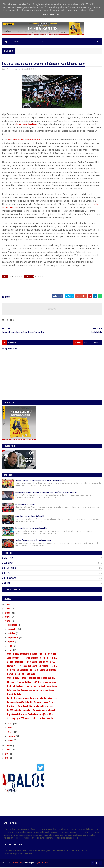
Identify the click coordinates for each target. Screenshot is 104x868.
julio (10, 647)
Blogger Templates (41, 864)
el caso (26, 125)
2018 (8, 759)
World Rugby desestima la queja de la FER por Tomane (32, 655)
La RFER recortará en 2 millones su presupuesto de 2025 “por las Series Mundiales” (47, 494)
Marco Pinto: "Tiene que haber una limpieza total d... (32, 667)
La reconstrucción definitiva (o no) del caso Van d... (31, 703)
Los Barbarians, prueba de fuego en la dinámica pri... (32, 699)
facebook (97, 344)
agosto (11, 643)
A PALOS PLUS (9, 559)
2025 (8, 610)
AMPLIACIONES (31, 70)
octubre (12, 634)
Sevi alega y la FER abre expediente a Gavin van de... (31, 719)
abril (10, 729)
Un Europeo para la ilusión (25, 506)
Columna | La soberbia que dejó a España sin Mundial (32, 671)
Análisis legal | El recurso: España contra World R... (31, 663)
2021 (8, 747)
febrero (12, 737)
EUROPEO (7, 574)
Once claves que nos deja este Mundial (30, 518)
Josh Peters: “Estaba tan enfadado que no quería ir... (32, 659)
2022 (8, 622)
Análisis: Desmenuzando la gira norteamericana (33, 542)
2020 (8, 751)
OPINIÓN (7, 584)
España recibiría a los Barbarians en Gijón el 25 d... (31, 715)
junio (11, 651)
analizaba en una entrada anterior (24, 141)
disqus (87, 344)
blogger (78, 344)
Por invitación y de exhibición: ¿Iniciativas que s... (31, 707)
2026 (8, 606)
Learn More (48, 15)
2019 (8, 755)
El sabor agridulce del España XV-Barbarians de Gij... (32, 683)
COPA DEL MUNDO (10, 569)
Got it (60, 15)
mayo (11, 725)
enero (11, 741)
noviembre (13, 630)
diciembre (13, 626)
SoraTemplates (16, 864)
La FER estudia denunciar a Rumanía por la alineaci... (32, 711)
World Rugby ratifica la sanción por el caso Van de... (31, 679)
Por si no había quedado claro (21, 675)
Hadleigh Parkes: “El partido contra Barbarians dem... (32, 687)
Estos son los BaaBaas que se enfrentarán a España (31, 691)
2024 (8, 614)
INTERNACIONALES (10, 579)
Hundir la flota (14, 695)
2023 (8, 618)
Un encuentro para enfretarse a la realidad (31, 530)
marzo (11, 733)
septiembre (13, 639)
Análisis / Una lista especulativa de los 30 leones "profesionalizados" (41, 482)
